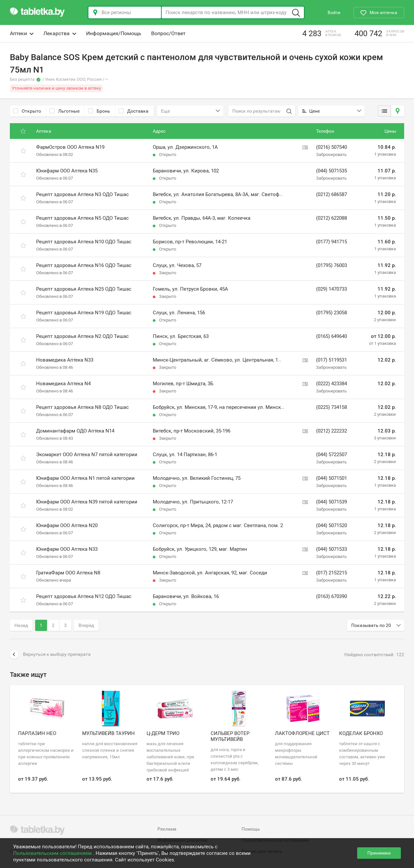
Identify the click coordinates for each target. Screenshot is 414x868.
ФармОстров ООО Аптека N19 (70, 147)
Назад (21, 625)
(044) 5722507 (332, 455)
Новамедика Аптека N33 (65, 360)
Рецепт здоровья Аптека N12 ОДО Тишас (84, 596)
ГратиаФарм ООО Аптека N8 (68, 573)
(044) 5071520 (332, 525)
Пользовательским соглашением (53, 853)
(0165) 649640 (332, 336)
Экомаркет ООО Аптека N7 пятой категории (87, 455)
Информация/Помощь (114, 33)
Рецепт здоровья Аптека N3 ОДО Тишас (82, 194)
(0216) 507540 (332, 147)
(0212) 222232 (332, 431)
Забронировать (331, 155)
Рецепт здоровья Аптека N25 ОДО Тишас (84, 289)
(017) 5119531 (332, 360)
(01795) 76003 (332, 265)
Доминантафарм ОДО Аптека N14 (75, 431)
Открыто (27, 111)
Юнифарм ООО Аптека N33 (67, 549)
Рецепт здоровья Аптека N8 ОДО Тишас (82, 407)
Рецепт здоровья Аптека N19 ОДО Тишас (84, 313)
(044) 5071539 (332, 502)
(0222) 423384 (332, 384)
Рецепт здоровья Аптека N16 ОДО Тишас (84, 265)
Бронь (99, 111)
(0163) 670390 (332, 596)
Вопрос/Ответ (168, 33)
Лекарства (60, 33)
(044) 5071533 (332, 549)
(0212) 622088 (332, 218)
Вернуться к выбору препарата (50, 655)
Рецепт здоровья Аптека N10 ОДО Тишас (84, 242)
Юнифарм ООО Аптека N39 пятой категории (87, 502)
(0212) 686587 (332, 194)
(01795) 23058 (332, 313)
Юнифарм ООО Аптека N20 (67, 525)
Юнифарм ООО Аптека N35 (67, 171)
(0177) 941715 (332, 242)
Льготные (65, 111)
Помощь (251, 829)
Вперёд (86, 625)
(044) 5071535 (332, 171)
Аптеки (22, 33)
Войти (334, 12)
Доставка (134, 111)
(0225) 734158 (332, 407)
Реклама (167, 829)
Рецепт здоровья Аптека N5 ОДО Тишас (82, 218)
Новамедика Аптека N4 (63, 384)
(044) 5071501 (332, 478)
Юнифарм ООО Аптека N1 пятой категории (85, 478)
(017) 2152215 (332, 573)
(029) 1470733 (332, 289)
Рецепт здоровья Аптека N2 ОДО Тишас (82, 336)
